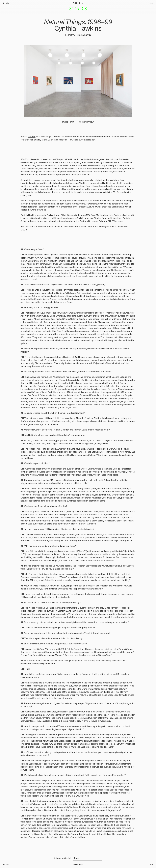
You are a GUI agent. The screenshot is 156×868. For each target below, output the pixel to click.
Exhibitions (78, 3)
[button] (78, 78)
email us (32, 137)
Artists (6, 3)
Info (152, 3)
